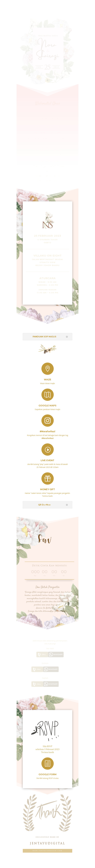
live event (47, 458)
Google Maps (47, 403)
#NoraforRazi (47, 429)
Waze (48, 377)
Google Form (48, 772)
